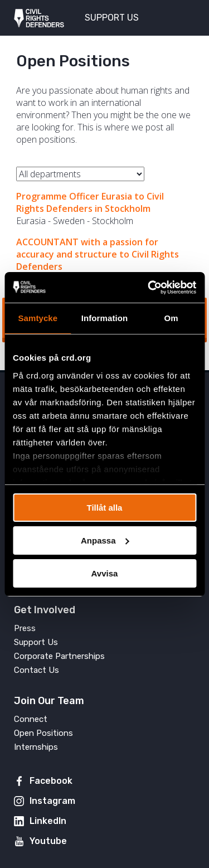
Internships (36, 747)
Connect (31, 719)
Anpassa (105, 540)
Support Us (36, 642)
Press (25, 628)
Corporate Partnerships (59, 656)
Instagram (52, 801)
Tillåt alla (105, 508)
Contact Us (37, 670)
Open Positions (43, 733)
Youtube (48, 841)
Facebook (51, 781)
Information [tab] (105, 318)
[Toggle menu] (181, 17)
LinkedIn (48, 821)
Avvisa (105, 573)
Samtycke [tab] (38, 318)
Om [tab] (171, 318)
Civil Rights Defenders (39, 18)
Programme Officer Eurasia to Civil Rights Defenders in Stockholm (90, 202)
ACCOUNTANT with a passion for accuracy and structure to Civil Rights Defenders (98, 254)
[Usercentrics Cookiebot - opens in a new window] (149, 287)
